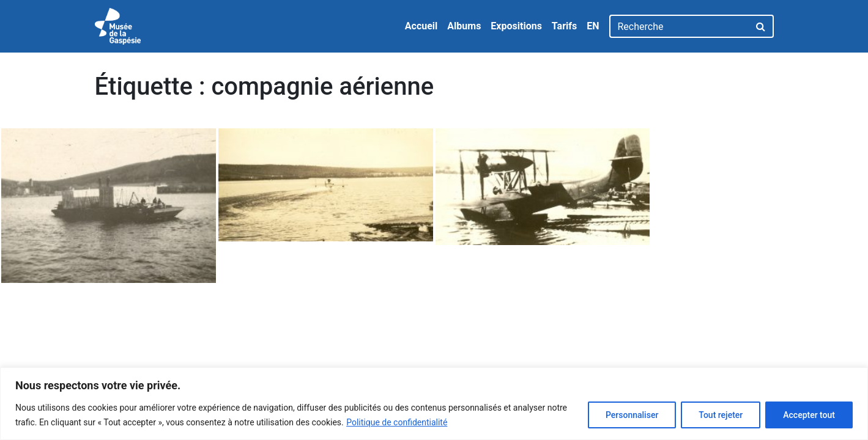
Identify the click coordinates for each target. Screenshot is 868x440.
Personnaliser (632, 415)
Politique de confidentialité (397, 422)
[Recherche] (679, 26)
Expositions (516, 26)
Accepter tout (809, 415)
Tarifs (564, 26)
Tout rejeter (721, 415)
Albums (464, 26)
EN (593, 26)
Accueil (421, 26)
